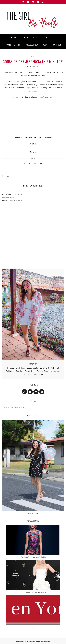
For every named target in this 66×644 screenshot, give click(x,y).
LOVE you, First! (33, 514)
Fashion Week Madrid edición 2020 (34, 557)
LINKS (34, 627)
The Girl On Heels (27, 641)
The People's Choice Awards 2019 (34, 592)
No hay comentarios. (34, 66)
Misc (33, 57)
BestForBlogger (45, 641)
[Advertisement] (33, 259)
